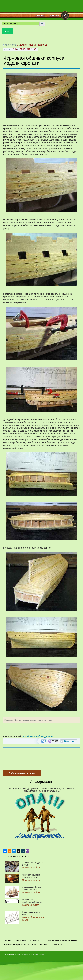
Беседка (54, 15)
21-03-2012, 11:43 (28, 49)
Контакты (35, 940)
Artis (15, 49)
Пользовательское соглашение (61, 940)
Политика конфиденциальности (19, 945)
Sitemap (58, 945)
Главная (40, 15)
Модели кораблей (38, 45)
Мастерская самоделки (34, 954)
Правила (45, 945)
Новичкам (21, 940)
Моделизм (22, 45)
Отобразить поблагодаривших (39, 736)
